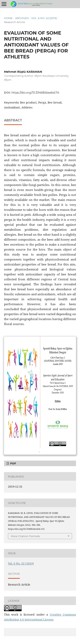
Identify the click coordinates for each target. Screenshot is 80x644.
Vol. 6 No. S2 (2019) (44, 18)
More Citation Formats (25, 536)
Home (8, 18)
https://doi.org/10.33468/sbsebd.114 (35, 93)
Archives (22, 18)
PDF (13, 463)
